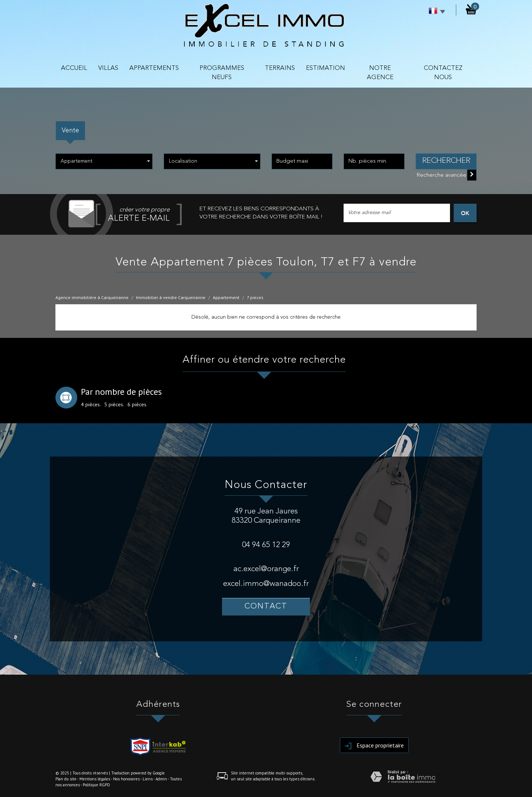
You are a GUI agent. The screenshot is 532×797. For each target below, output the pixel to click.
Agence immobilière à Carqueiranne (92, 297)
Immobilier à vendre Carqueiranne (171, 297)
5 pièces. (114, 404)
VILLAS (108, 68)
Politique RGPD (96, 785)
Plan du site (66, 779)
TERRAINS (280, 68)
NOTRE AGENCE (380, 73)
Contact (266, 606)
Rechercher (446, 161)
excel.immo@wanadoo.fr (266, 584)
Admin (161, 779)
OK (465, 213)
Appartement (226, 297)
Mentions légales (95, 779)
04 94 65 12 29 (266, 545)
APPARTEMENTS (154, 68)
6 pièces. (137, 404)
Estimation (325, 68)
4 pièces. (91, 404)
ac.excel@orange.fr (266, 569)
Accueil (74, 68)
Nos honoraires (126, 779)
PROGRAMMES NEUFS (222, 73)
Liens (148, 779)
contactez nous (443, 73)
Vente (70, 130)
